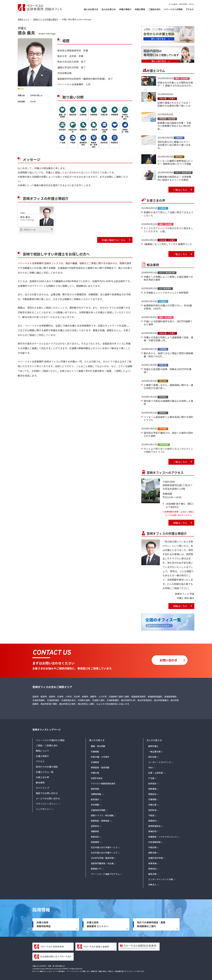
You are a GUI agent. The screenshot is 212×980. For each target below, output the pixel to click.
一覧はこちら (180, 190)
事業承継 (152, 863)
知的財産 (152, 810)
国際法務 (152, 853)
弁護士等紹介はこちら (114, 240)
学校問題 (95, 805)
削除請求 (95, 799)
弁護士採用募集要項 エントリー (98, 924)
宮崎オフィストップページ (47, 729)
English (174, 4)
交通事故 (95, 762)
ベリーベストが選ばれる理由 (50, 740)
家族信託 (95, 837)
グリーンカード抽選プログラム (105, 874)
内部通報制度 (154, 842)
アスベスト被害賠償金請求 (103, 783)
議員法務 (152, 874)
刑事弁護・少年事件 (100, 757)
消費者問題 (96, 794)
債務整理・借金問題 (100, 767)
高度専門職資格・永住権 (102, 863)
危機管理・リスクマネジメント (163, 837)
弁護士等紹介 (125, 9)
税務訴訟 (152, 794)
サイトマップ (42, 788)
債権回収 (152, 831)
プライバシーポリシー (47, 804)
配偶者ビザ (96, 869)
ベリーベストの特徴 (173, 9)
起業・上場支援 (155, 773)
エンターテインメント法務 (161, 879)
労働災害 (95, 773)
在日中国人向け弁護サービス (104, 847)
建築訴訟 (152, 821)
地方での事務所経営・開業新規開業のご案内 (151, 924)
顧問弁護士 (153, 746)
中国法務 (152, 847)
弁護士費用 (140, 9)
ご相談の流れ (154, 9)
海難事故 (95, 831)
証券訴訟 (95, 826)
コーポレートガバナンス (160, 762)
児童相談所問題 (98, 810)
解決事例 (40, 783)
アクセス (190, 9)
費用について (42, 751)
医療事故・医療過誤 (100, 821)
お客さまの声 (42, 777)
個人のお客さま (91, 9)
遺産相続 (95, 789)
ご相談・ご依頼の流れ (47, 745)
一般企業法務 (154, 752)
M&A (150, 767)
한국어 (192, 4)
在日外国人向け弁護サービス (104, 853)
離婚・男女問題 (98, 746)
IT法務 (151, 778)
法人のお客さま (109, 9)
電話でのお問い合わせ (47, 793)
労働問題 (95, 752)
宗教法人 (152, 885)
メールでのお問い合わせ (48, 798)
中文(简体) (183, 4)
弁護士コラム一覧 (45, 772)
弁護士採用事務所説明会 (44, 924)
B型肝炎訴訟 (97, 778)
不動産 (151, 815)
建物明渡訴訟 (154, 826)
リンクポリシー (44, 809)
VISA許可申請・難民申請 (102, 858)
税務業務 (95, 842)
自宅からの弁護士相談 (47, 767)
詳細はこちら (180, 523)
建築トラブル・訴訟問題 (102, 815)
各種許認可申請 (155, 858)
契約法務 (152, 757)
